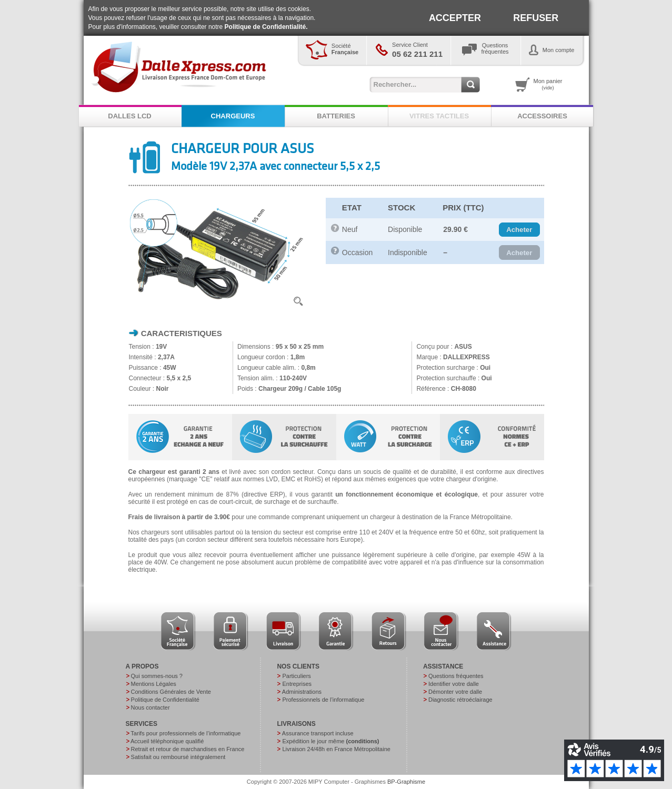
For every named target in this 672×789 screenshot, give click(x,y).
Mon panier (548, 84)
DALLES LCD (129, 116)
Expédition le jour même (330, 741)
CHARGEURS (233, 116)
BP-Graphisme (406, 782)
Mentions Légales (154, 684)
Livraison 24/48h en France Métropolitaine (336, 749)
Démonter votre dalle (455, 692)
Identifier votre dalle (454, 684)
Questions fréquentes (456, 676)
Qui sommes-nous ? (157, 676)
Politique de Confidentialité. (266, 27)
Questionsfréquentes (495, 48)
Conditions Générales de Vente (171, 692)
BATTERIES (336, 116)
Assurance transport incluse (318, 733)
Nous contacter (151, 707)
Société (345, 49)
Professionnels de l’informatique (323, 700)
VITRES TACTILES (439, 116)
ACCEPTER (455, 18)
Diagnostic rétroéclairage (460, 700)
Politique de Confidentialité (165, 700)
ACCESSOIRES (542, 116)
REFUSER (536, 18)
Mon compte (559, 50)
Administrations (302, 692)
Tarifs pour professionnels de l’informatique (185, 733)
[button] (519, 230)
